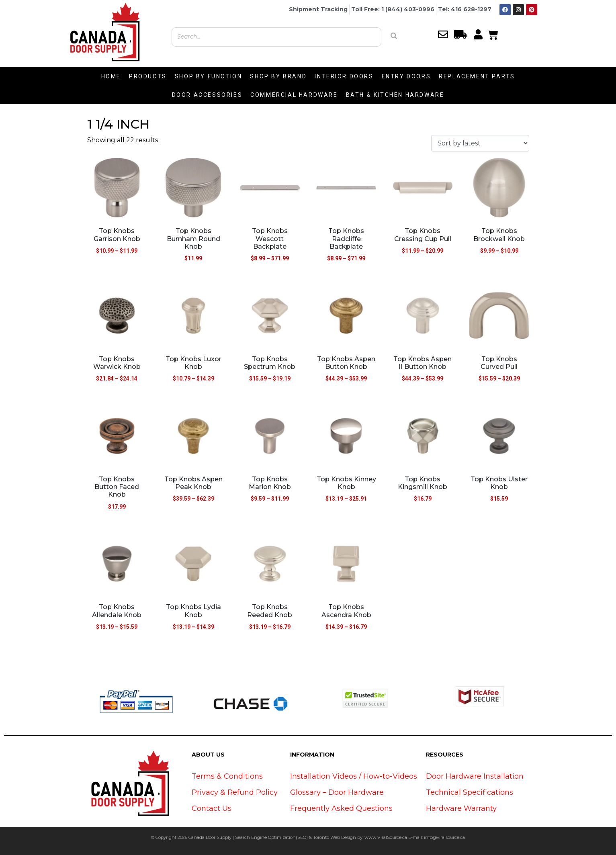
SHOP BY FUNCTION (209, 76)
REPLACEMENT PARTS (477, 76)
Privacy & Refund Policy (235, 792)
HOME (111, 76)
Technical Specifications (470, 792)
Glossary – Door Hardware (337, 792)
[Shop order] (480, 143)
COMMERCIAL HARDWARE (294, 95)
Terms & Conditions (227, 776)
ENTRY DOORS (406, 76)
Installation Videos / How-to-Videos (354, 776)
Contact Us (212, 808)
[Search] (394, 36)
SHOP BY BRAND (278, 76)
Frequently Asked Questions (341, 808)
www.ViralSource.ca (386, 837)
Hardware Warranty (461, 808)
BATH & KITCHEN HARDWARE (395, 95)
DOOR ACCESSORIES (207, 95)
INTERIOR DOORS (344, 76)
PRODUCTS (148, 76)
